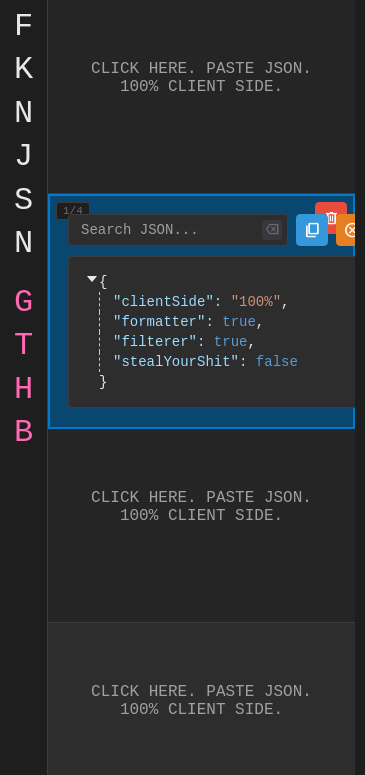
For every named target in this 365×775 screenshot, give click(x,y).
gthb (23, 371)
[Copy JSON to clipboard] (312, 230)
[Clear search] (272, 230)
